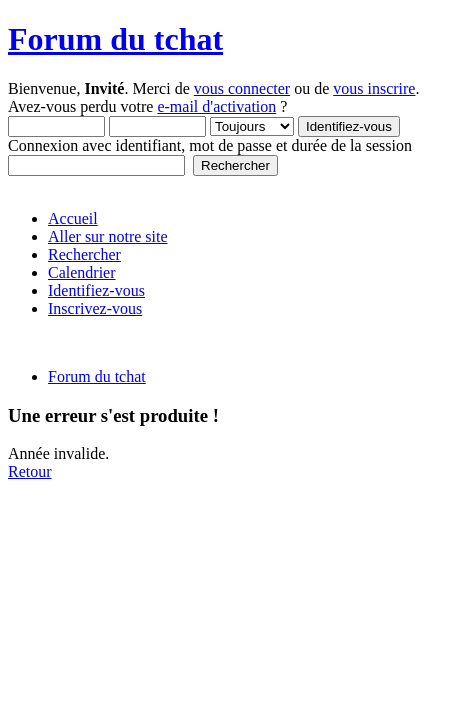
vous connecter (242, 88)
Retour (30, 471)
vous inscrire (374, 88)
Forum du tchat (115, 39)
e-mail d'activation (216, 106)
